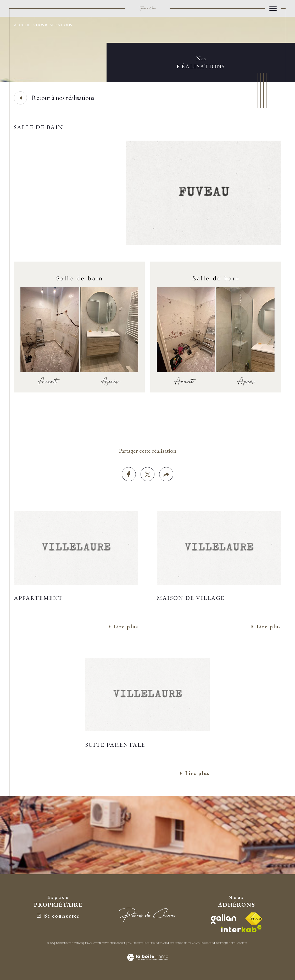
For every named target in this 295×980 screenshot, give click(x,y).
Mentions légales (156, 943)
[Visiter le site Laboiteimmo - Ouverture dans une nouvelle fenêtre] (147, 963)
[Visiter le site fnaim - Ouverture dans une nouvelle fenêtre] (254, 919)
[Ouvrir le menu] (273, 8)
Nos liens (208, 943)
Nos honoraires (180, 943)
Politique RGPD (226, 943)
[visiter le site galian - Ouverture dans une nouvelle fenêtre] (224, 919)
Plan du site (135, 943)
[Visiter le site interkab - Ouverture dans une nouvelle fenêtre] (241, 929)
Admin (196, 943)
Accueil (22, 25)
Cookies (242, 943)
